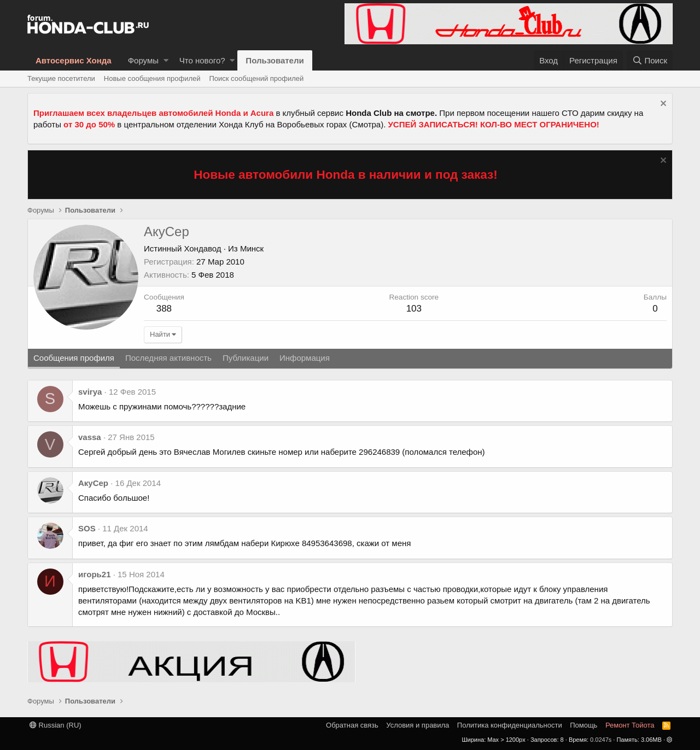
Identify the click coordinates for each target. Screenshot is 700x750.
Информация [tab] (305, 358)
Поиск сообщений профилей (256, 78)
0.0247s (601, 740)
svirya (90, 392)
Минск (252, 248)
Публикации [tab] (246, 358)
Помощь (584, 725)
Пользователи (275, 60)
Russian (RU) (56, 725)
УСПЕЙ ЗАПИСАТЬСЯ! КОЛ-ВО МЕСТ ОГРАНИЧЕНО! (494, 124)
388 (164, 309)
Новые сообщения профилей (152, 78)
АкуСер (93, 483)
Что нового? (202, 60)
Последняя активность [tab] (168, 358)
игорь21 (95, 574)
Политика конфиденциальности (510, 725)
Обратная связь (352, 725)
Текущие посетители (61, 78)
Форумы (143, 60)
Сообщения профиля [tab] (74, 358)
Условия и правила (418, 725)
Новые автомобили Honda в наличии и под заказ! (346, 175)
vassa (90, 437)
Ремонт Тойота (630, 725)
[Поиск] (650, 60)
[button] (166, 60)
